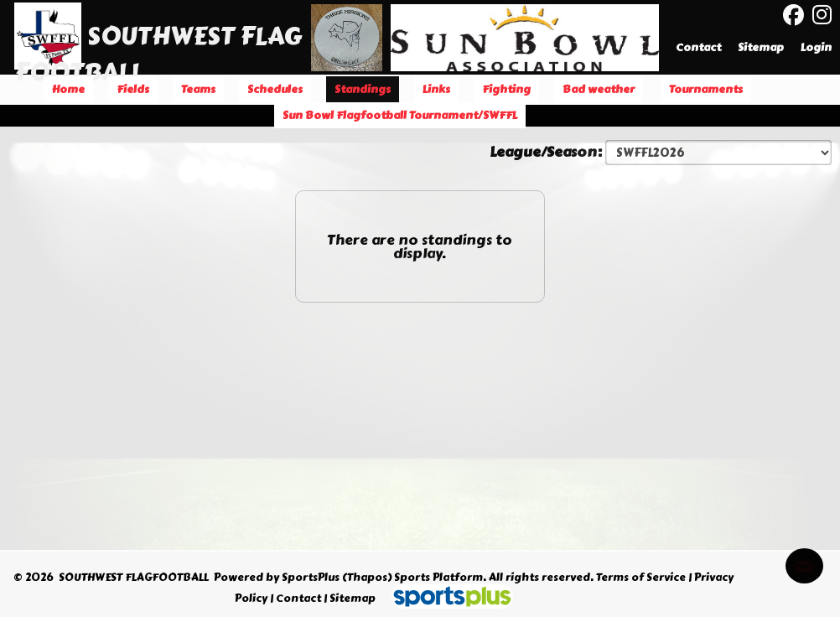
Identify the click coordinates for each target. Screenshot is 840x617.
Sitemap (353, 599)
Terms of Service (641, 578)
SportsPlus (311, 578)
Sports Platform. (440, 578)
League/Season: (547, 152)
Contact (298, 599)
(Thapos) (367, 578)
